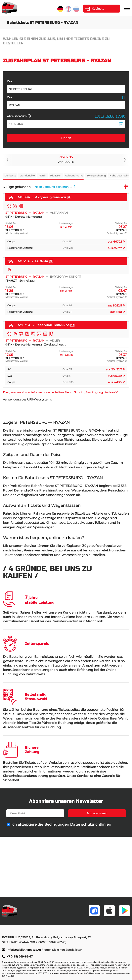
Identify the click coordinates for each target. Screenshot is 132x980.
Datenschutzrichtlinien (91, 824)
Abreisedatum (19, 116)
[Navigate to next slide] (125, 160)
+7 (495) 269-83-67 (20, 957)
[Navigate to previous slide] (7, 160)
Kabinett (98, 9)
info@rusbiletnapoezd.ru (24, 950)
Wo (9, 81)
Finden (66, 138)
